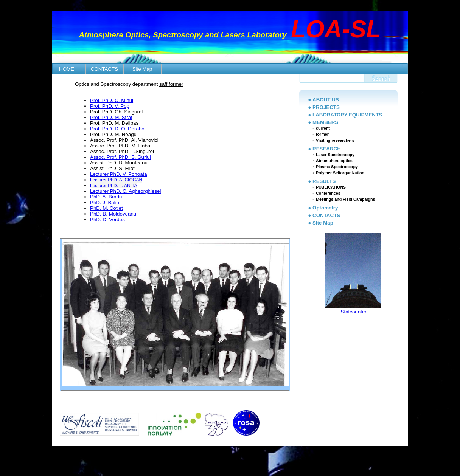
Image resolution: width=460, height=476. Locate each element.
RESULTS (324, 181)
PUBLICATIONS (331, 187)
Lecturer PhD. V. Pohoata (119, 174)
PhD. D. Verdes (107, 219)
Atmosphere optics (334, 161)
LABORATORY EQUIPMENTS (347, 115)
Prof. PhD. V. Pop (110, 106)
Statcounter (354, 312)
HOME (67, 69)
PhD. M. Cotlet (106, 208)
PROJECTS (326, 107)
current (323, 128)
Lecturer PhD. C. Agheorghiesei (125, 191)
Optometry (325, 208)
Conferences (328, 193)
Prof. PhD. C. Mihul (112, 100)
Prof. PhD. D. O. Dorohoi (118, 129)
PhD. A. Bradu (106, 197)
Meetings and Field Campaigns (345, 199)
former (322, 134)
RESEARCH (327, 149)
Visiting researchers (335, 140)
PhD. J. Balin (105, 202)
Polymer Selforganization (340, 173)
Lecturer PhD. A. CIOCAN (116, 180)
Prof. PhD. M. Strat (111, 117)
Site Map (142, 69)
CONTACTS (104, 69)
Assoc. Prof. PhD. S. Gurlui (120, 157)
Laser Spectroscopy (335, 155)
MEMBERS (325, 122)
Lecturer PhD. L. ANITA (114, 186)
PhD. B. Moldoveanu (113, 214)
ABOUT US (326, 100)
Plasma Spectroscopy (337, 167)
